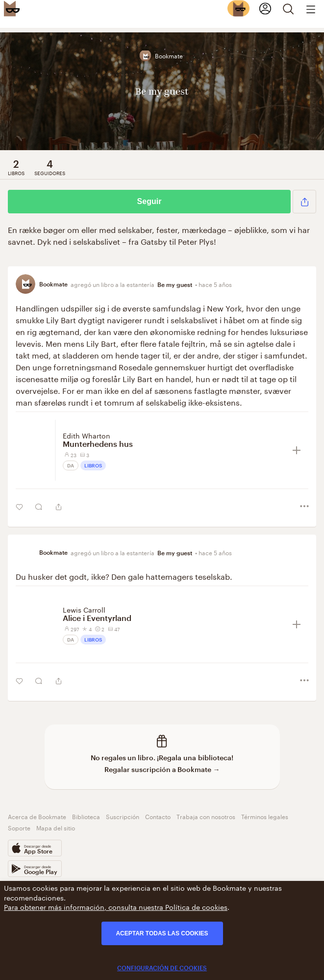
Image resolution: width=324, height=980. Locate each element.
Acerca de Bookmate (37, 816)
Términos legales (265, 816)
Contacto (158, 816)
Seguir (150, 201)
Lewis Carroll (84, 609)
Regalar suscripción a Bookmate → (162, 769)
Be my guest (175, 284)
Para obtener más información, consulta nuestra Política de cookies (116, 906)
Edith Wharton (87, 435)
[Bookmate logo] (12, 8)
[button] (304, 202)
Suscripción (123, 816)
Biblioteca (86, 816)
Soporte (19, 827)
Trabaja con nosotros (206, 816)
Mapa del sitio (56, 827)
